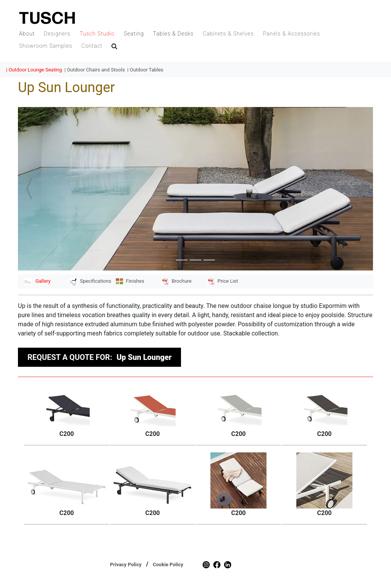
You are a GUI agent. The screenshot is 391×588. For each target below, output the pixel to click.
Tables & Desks (173, 34)
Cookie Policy (168, 565)
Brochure (177, 281)
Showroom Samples (46, 46)
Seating (134, 34)
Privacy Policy (126, 565)
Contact (92, 46)
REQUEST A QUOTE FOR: (99, 357)
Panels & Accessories (292, 34)
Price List (223, 281)
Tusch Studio (97, 34)
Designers (57, 34)
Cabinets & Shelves (228, 34)
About (27, 34)
